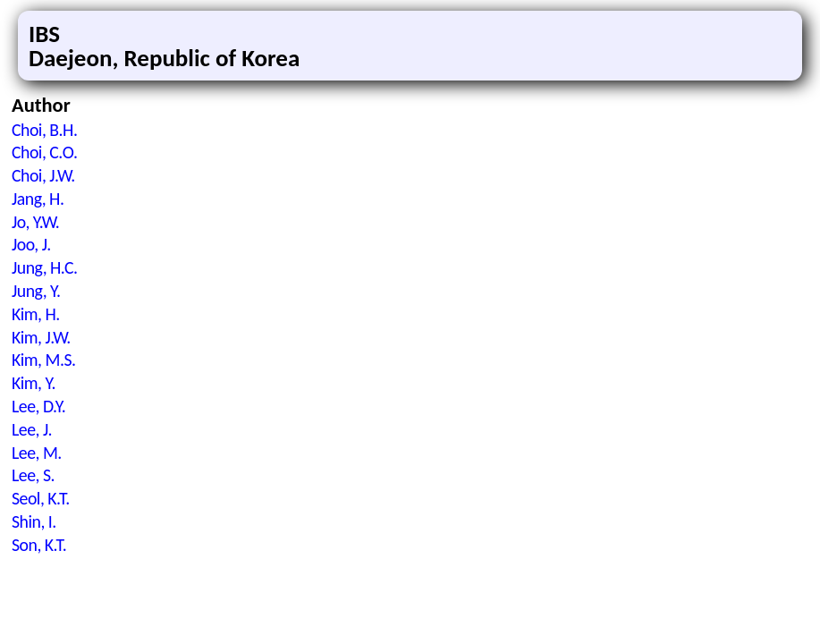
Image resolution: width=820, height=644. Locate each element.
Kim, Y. (34, 383)
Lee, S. (33, 475)
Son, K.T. (39, 545)
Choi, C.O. (44, 152)
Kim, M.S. (44, 360)
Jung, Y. (36, 291)
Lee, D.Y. (38, 406)
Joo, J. (31, 244)
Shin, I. (34, 521)
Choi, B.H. (44, 130)
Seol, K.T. (41, 498)
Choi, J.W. (43, 175)
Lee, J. (32, 429)
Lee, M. (37, 453)
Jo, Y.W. (35, 222)
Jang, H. (38, 199)
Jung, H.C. (45, 267)
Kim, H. (36, 314)
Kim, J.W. (41, 337)
